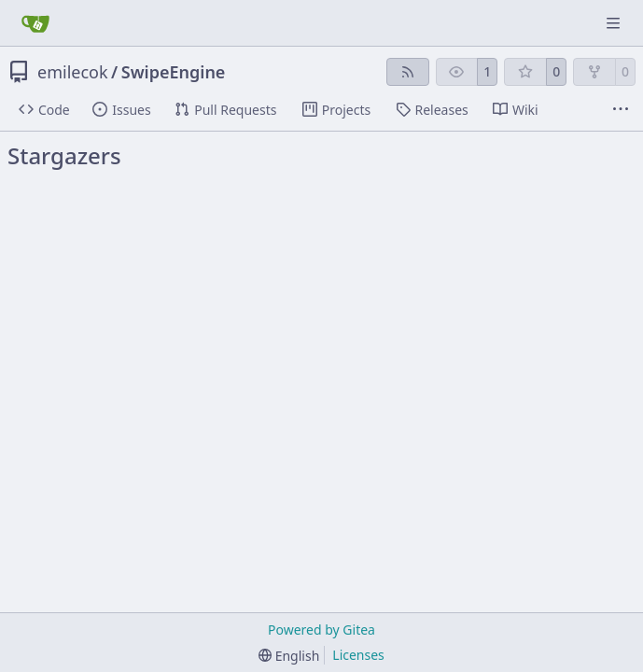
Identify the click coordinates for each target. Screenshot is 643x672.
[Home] (35, 23)
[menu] (289, 656)
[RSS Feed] (408, 72)
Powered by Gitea (321, 630)
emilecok (73, 72)
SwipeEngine (174, 72)
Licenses (358, 655)
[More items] (621, 110)
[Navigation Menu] (615, 23)
